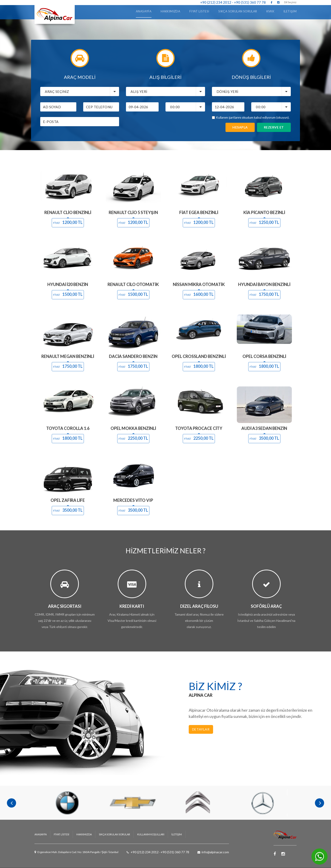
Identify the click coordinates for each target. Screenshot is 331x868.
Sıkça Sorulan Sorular (238, 11)
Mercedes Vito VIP (133, 500)
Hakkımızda (170, 11)
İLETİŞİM (290, 11)
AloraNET (194, 864)
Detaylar (201, 729)
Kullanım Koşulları (151, 826)
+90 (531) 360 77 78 (250, 2)
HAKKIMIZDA (84, 826)
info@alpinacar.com (215, 844)
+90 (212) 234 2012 (216, 2)
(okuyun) (282, 117)
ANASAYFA (144, 11)
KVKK (270, 11)
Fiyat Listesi (199, 11)
